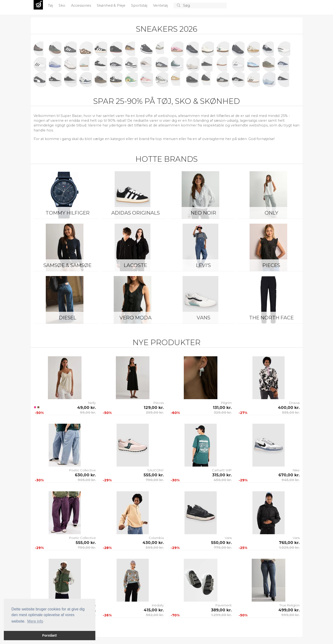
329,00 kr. (223, 413)
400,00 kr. (289, 408)
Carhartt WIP (222, 470)
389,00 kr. (221, 610)
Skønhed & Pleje (112, 5)
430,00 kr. (153, 543)
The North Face (271, 318)
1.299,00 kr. (221, 615)
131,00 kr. (222, 408)
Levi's (203, 265)
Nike (296, 470)
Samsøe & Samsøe (67, 265)
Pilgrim (226, 403)
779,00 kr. (223, 548)
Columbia (156, 538)
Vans (203, 318)
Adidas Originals (136, 213)
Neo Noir (203, 213)
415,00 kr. (154, 610)
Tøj (51, 5)
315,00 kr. (222, 475)
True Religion (289, 605)
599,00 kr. (155, 548)
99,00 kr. (88, 413)
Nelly (92, 403)
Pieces (271, 265)
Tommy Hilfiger (68, 213)
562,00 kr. (155, 615)
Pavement (224, 605)
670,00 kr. (289, 475)
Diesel (68, 318)
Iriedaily (158, 605)
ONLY (271, 213)
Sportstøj (140, 5)
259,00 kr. (155, 413)
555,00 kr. (291, 413)
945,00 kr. (291, 480)
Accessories (82, 5)
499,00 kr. (289, 610)
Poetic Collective (82, 470)
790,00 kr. (155, 480)
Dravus (294, 403)
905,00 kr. (87, 480)
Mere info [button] (35, 621)
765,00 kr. (289, 543)
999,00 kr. (290, 615)
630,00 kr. (85, 475)
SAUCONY (156, 470)
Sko (62, 5)
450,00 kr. (223, 480)
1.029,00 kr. (289, 548)
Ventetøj (161, 5)
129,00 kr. (154, 408)
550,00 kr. (221, 543)
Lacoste (135, 265)
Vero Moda (136, 318)
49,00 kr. (87, 408)
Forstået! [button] (50, 635)
